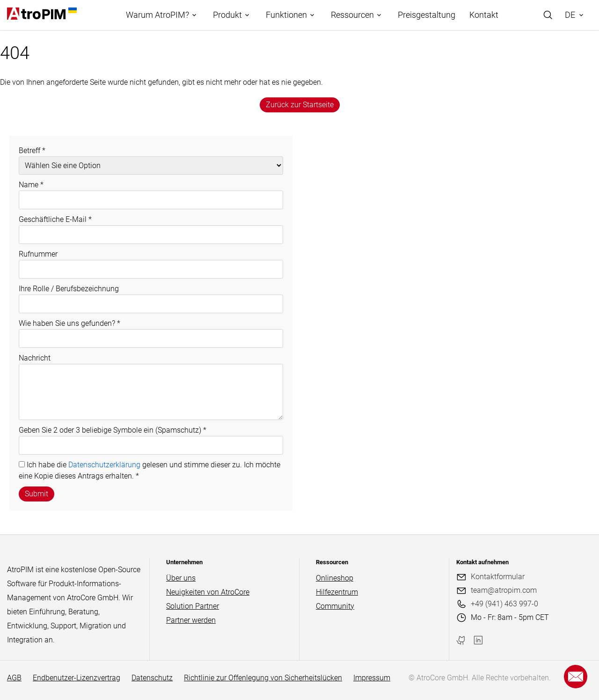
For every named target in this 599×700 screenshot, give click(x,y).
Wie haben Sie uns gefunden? (69, 323)
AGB (14, 678)
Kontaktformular (498, 577)
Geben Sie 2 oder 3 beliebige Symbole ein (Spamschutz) (113, 430)
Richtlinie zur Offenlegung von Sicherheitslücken (263, 678)
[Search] (548, 15)
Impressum (372, 678)
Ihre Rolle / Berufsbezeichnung (69, 289)
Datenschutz (152, 678)
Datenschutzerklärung (104, 465)
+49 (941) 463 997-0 (504, 604)
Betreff (32, 151)
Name (31, 185)
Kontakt (484, 15)
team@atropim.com (504, 590)
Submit (37, 494)
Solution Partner (193, 606)
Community (335, 606)
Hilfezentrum (337, 592)
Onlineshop (335, 578)
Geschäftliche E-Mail (55, 219)
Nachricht (35, 358)
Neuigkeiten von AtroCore (208, 592)
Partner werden (191, 620)
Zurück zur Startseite (300, 105)
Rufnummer (38, 254)
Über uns (181, 578)
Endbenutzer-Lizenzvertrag (77, 678)
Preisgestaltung (427, 15)
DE (570, 15)
